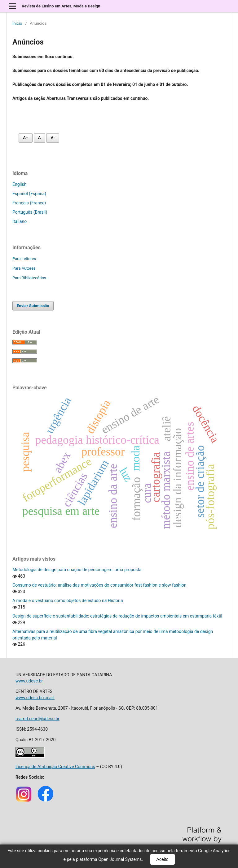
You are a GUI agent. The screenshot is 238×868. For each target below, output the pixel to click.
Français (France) (29, 203)
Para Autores (24, 268)
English (19, 184)
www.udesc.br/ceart (35, 698)
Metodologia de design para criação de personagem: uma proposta (77, 570)
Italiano (20, 221)
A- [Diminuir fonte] (53, 138)
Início (17, 23)
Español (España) (29, 194)
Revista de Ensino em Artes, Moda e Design (61, 6)
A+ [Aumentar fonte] (26, 138)
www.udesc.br (29, 681)
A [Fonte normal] (40, 138)
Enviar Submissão (33, 306)
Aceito (163, 859)
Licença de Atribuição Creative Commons (55, 767)
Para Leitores (24, 259)
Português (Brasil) (30, 212)
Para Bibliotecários (29, 278)
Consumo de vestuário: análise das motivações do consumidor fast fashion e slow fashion (99, 585)
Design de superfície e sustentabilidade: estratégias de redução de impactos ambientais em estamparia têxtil (117, 616)
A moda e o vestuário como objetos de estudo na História (68, 601)
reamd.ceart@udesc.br (37, 719)
